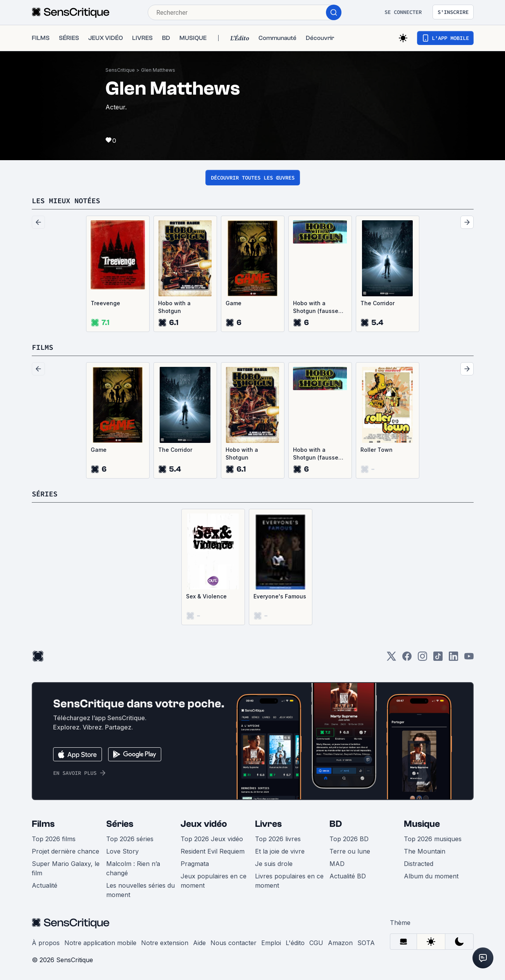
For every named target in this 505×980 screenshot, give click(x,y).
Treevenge (105, 303)
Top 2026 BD (349, 839)
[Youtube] (469, 659)
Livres (268, 824)
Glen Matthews (158, 70)
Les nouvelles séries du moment (140, 890)
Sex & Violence (206, 596)
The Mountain (425, 851)
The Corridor (377, 303)
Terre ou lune (350, 851)
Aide (199, 943)
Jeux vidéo (204, 824)
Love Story (122, 851)
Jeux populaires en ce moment (214, 881)
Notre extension (165, 943)
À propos (46, 943)
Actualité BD (348, 876)
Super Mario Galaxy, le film (66, 868)
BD (336, 824)
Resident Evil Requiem (213, 851)
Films (43, 824)
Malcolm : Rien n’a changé (133, 868)
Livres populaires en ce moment (289, 881)
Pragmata (195, 864)
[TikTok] (438, 659)
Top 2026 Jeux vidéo (212, 839)
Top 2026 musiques (433, 839)
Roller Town (377, 450)
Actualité (45, 885)
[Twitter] (391, 659)
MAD (337, 864)
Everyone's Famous (280, 596)
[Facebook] (407, 659)
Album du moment (431, 876)
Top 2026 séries (130, 839)
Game (234, 303)
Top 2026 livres (278, 839)
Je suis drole (274, 864)
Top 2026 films (54, 839)
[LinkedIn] (453, 659)
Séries (120, 824)
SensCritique (120, 70)
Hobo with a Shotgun (174, 307)
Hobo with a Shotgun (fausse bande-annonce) (316, 307)
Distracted (419, 864)
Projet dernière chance (65, 851)
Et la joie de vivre (280, 851)
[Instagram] (422, 659)
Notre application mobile (100, 943)
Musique (422, 824)
